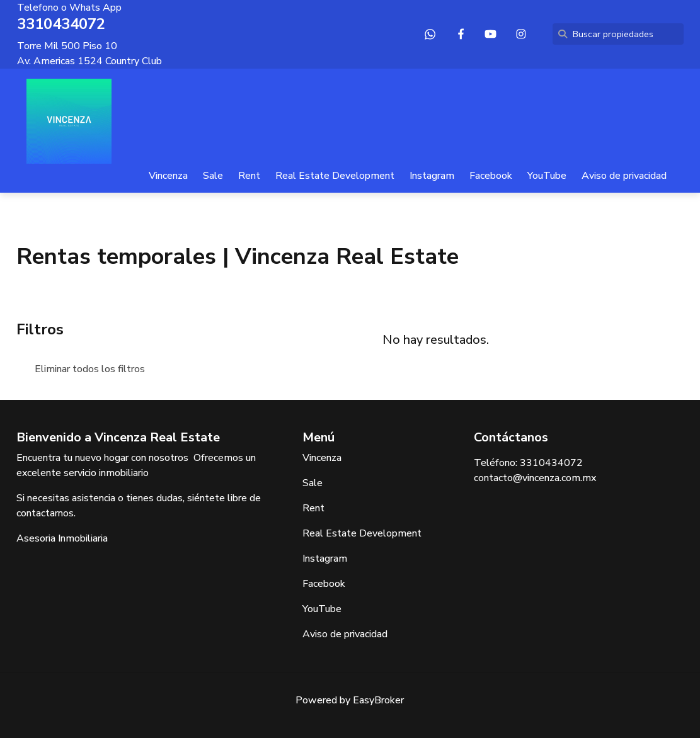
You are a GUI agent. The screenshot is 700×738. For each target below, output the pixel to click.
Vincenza (168, 176)
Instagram (432, 176)
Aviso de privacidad (624, 176)
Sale (213, 176)
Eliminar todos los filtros (90, 369)
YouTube (547, 176)
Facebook (491, 176)
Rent (249, 176)
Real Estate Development (335, 176)
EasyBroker (378, 700)
